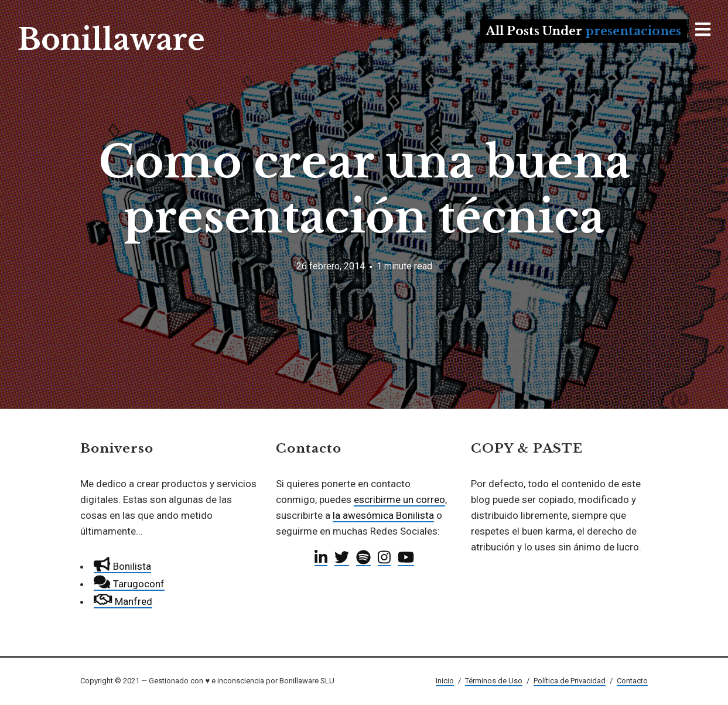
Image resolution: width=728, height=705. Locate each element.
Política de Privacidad (570, 681)
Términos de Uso (494, 681)
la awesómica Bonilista (383, 515)
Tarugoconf (129, 584)
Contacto (632, 681)
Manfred (123, 601)
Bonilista (122, 566)
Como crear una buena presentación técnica (364, 189)
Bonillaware (111, 40)
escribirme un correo (399, 499)
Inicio (445, 681)
